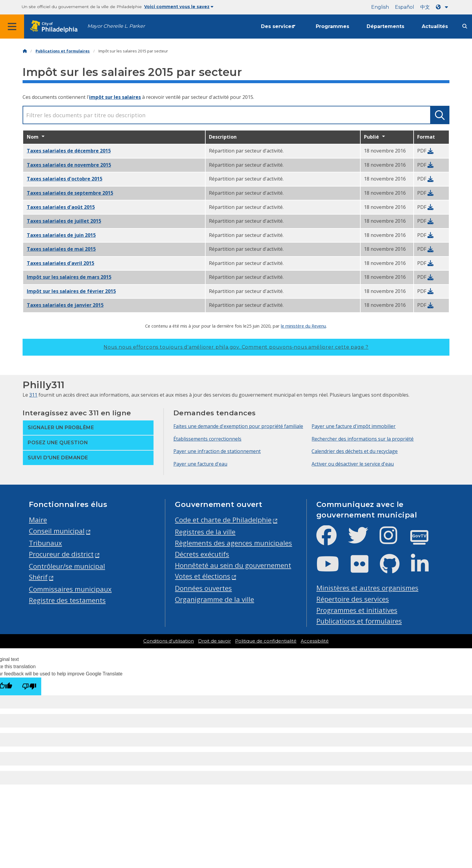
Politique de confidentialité (266, 641)
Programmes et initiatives (357, 610)
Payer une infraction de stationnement (217, 451)
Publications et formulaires (63, 51)
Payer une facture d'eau (200, 464)
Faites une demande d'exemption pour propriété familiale (238, 426)
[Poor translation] (29, 686)
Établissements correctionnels (207, 439)
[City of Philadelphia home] (56, 27)
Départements (385, 26)
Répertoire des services (353, 599)
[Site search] (465, 26)
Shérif (38, 577)
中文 (425, 7)
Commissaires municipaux (70, 589)
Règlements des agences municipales (233, 543)
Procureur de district (61, 554)
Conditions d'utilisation (169, 641)
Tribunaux (45, 543)
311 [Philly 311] (33, 395)
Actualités (435, 26)
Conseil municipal (57, 531)
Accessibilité (315, 641)
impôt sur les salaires (115, 97)
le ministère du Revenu (303, 326)
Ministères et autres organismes (367, 588)
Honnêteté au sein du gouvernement (233, 565)
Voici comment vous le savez (179, 7)
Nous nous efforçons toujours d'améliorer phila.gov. (236, 347)
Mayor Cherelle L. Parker (116, 26)
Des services (278, 26)
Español (405, 7)
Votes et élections (203, 576)
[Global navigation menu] (12, 27)
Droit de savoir (214, 641)
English (380, 7)
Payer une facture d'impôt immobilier (354, 426)
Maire (38, 520)
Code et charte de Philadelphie (223, 520)
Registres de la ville (205, 532)
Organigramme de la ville (214, 599)
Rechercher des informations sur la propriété (363, 439)
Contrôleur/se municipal (67, 566)
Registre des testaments (67, 600)
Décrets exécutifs (202, 554)
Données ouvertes (203, 588)
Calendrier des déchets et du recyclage (355, 451)
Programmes (332, 26)
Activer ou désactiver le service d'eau (353, 464)
